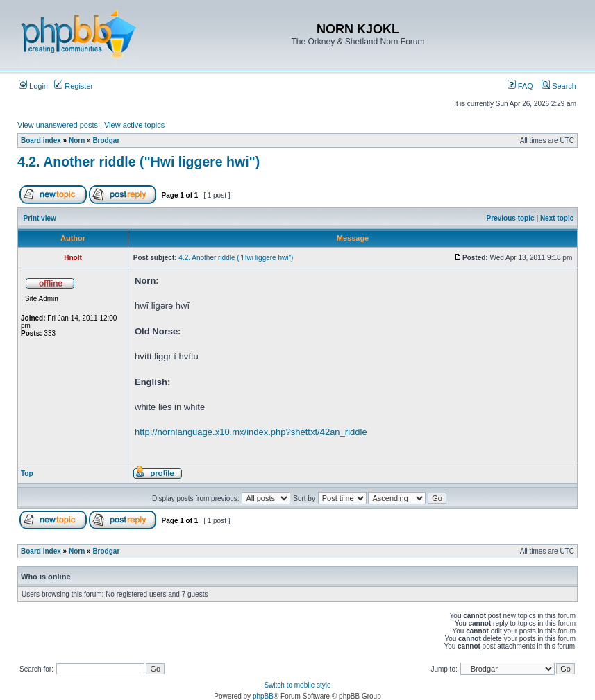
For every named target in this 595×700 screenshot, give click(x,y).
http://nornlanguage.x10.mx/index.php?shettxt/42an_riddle (251, 432)
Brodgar (106, 140)
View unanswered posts (58, 125)
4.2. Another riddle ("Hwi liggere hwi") (139, 162)
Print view (40, 218)
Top (27, 473)
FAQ (520, 86)
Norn (77, 140)
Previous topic (511, 218)
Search (559, 86)
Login (33, 86)
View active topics (134, 125)
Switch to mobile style (297, 685)
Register (74, 86)
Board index (41, 140)
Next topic (557, 218)
